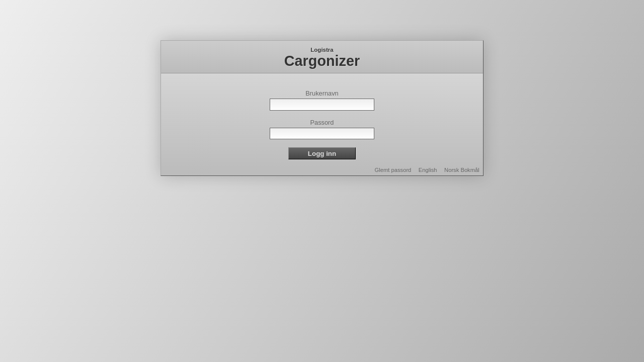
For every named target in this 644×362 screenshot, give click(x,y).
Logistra (322, 50)
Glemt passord (393, 170)
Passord (322, 122)
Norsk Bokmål (462, 170)
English (428, 170)
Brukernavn (322, 93)
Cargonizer (322, 61)
